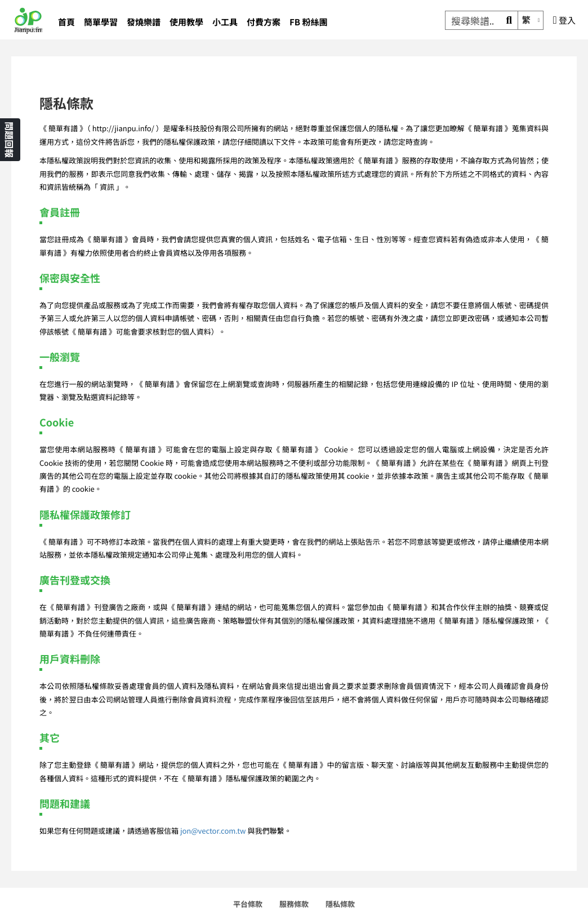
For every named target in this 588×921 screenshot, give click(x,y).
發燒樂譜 (144, 22)
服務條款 (294, 904)
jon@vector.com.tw (213, 831)
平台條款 (248, 904)
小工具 (225, 22)
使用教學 (186, 22)
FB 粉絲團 (308, 22)
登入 (564, 21)
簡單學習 (101, 22)
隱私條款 (340, 904)
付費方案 (264, 22)
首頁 (66, 22)
